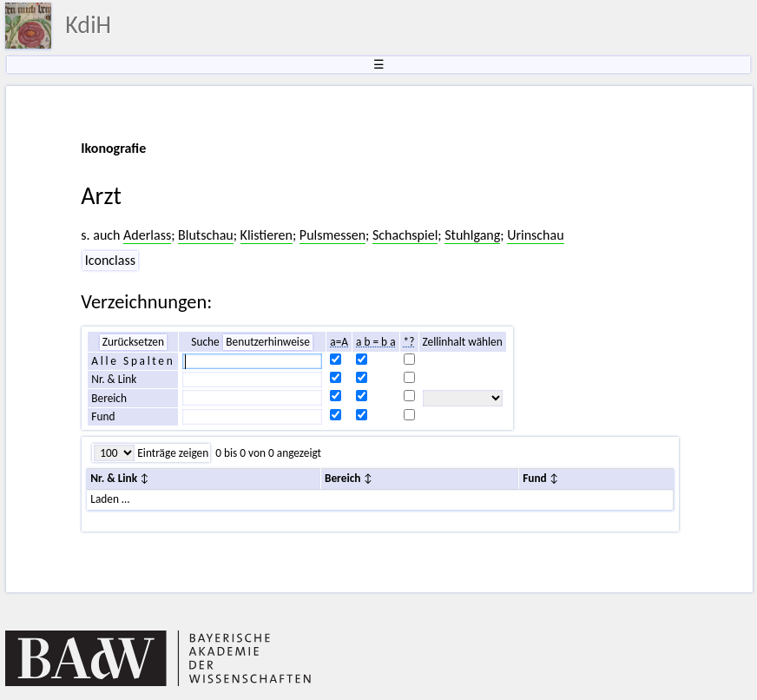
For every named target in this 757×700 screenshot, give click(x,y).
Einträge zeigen (171, 453)
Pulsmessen (332, 235)
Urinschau (535, 235)
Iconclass (110, 260)
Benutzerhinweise (268, 342)
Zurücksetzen (133, 342)
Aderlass (147, 235)
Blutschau (206, 235)
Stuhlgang (472, 235)
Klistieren (267, 235)
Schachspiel (405, 235)
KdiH (88, 25)
